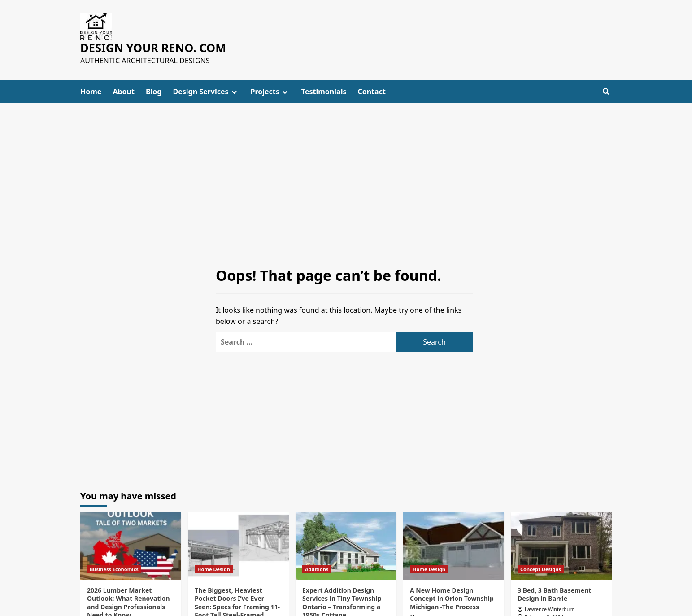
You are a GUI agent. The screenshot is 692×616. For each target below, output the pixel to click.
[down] (234, 92)
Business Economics (114, 569)
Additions (317, 569)
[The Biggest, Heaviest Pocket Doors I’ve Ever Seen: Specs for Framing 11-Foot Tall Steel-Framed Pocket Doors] (238, 546)
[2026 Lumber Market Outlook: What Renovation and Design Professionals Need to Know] (131, 546)
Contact (371, 91)
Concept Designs (541, 569)
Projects (270, 91)
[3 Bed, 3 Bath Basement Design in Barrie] (561, 546)
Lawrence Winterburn (550, 609)
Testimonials (324, 91)
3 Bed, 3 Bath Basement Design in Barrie (554, 594)
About (124, 91)
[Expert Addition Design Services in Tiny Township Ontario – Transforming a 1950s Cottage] (346, 546)
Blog (154, 91)
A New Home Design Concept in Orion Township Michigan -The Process (452, 598)
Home (91, 91)
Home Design (214, 569)
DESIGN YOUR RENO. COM (152, 48)
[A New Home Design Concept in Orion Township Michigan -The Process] (454, 546)
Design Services (206, 91)
